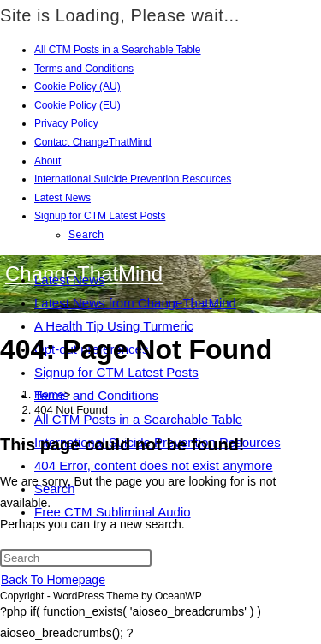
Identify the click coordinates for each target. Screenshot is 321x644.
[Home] (49, 394)
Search (86, 235)
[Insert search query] (76, 558)
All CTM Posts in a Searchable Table (118, 50)
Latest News (62, 198)
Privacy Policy (66, 123)
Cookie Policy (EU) (77, 105)
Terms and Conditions (84, 69)
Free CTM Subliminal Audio (113, 512)
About (48, 161)
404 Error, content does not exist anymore (154, 465)
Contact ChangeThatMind (93, 142)
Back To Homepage (53, 580)
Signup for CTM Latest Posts (100, 216)
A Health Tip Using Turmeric (114, 326)
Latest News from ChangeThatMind (135, 303)
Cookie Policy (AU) (77, 86)
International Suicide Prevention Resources (133, 179)
